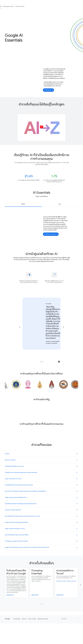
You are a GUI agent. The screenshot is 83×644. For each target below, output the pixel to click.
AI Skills (50, 2)
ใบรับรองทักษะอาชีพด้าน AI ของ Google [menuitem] (41, 6)
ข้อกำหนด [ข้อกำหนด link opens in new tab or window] (24, 619)
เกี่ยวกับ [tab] (23, 204)
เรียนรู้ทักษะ (35, 2)
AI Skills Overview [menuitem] (25, 6)
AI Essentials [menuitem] (55, 6)
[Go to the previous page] (20, 327)
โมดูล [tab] (60, 204)
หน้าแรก (22, 2)
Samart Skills (43, 2)
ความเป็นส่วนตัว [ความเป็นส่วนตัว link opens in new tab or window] (17, 619)
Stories (56, 2)
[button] (42, 128)
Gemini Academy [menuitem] (78, 6)
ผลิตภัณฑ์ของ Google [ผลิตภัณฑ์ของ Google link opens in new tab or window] (43, 619)
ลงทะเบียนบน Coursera (51, 234)
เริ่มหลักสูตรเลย (49, 90)
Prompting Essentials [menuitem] (66, 6)
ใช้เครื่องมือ (28, 2)
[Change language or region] (70, 619)
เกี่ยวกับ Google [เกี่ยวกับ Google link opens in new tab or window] (32, 619)
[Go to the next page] (63, 327)
